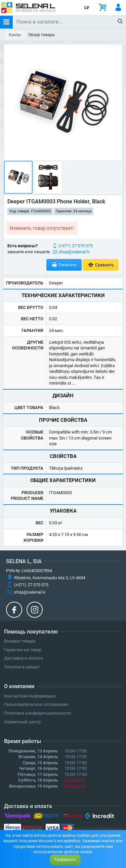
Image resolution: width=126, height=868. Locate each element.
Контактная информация (30, 696)
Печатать (64, 265)
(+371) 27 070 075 (76, 246)
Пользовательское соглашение (36, 704)
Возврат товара (20, 641)
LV (87, 8)
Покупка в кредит (22, 667)
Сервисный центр (22, 722)
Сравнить (101, 265)
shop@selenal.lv (74, 252)
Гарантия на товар (23, 650)
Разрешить (65, 860)
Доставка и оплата (23, 658)
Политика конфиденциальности (37, 713)
